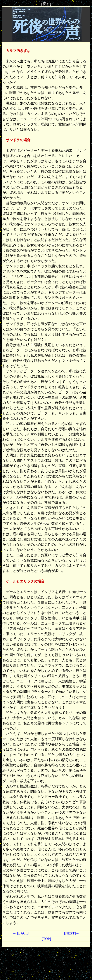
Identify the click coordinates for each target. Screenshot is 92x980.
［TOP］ (46, 939)
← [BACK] (21, 933)
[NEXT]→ (72, 933)
